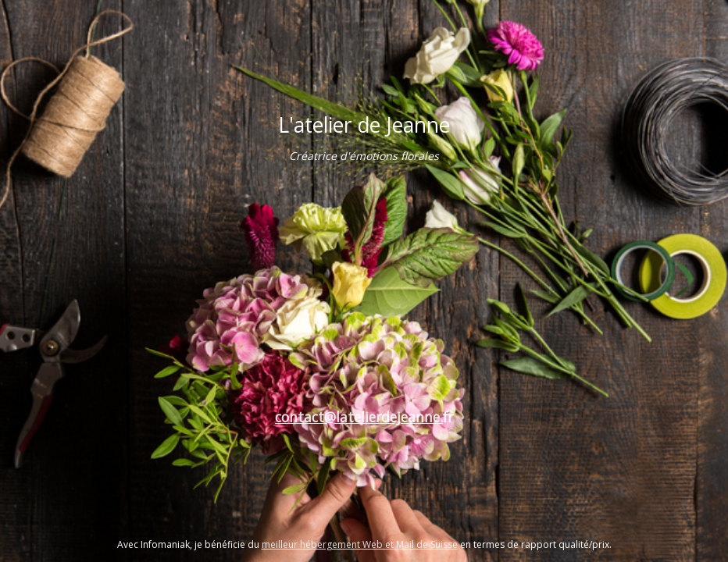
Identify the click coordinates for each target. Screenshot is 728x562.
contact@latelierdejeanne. (359, 417)
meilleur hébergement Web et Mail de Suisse (360, 544)
